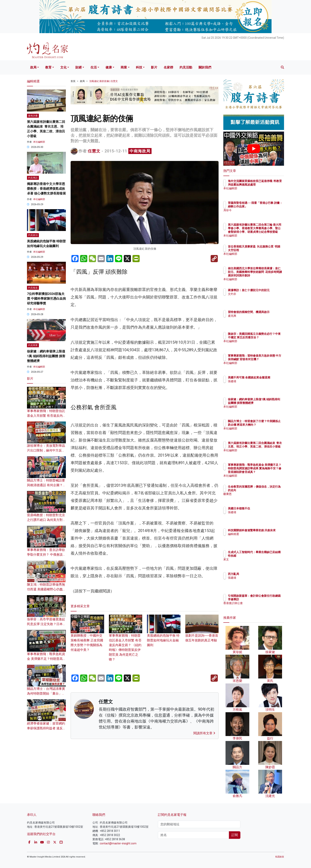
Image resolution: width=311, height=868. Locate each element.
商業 (124, 67)
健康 (109, 67)
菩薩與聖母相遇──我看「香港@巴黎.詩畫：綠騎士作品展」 (267, 206)
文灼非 (255, 297)
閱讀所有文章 (204, 733)
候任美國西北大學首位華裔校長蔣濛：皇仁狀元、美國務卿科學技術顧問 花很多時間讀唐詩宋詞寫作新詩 (267, 276)
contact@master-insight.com (118, 843)
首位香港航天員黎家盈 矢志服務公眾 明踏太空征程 (266, 250)
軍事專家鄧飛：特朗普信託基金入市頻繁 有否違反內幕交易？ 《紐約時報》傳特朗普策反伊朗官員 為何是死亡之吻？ (126, 641)
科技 (139, 67)
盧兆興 (255, 319)
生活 (94, 67)
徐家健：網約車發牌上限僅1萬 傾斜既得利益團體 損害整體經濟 (46, 356)
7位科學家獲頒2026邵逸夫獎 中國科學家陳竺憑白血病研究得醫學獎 (46, 299)
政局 (33, 67)
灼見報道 (33, 288)
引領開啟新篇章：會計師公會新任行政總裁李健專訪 (266, 599)
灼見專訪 (33, 178)
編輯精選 (257, 538)
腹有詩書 (33, 116)
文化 (63, 67)
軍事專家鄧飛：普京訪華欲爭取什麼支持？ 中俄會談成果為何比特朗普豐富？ (46, 555)
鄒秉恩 (255, 494)
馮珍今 (255, 214)
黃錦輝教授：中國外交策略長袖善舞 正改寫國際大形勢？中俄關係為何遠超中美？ (87, 637)
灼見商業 (33, 345)
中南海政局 (140, 151)
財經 (79, 67)
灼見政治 (33, 235)
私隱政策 (280, 857)
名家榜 (168, 67)
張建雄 (255, 385)
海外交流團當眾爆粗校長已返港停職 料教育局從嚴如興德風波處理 (266, 185)
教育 (48, 67)
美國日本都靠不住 (262, 508)
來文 (254, 559)
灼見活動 (186, 67)
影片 (154, 67)
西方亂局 (257, 574)
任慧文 (94, 151)
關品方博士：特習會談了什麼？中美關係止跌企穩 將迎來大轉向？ (266, 425)
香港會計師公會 (261, 607)
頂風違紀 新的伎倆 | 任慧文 (104, 81)
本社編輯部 (39, 142)
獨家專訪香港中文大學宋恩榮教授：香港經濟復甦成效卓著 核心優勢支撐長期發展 (46, 189)
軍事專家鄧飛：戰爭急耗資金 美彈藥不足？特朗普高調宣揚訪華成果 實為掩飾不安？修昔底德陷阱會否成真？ (267, 472)
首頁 (73, 81)
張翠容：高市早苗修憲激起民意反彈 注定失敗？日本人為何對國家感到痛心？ (46, 624)
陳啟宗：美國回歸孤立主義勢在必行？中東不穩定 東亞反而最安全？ (266, 337)
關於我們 (205, 67)
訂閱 (235, 835)
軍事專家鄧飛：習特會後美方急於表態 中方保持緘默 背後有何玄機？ (267, 359)
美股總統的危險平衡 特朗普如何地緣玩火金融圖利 (164, 634)
